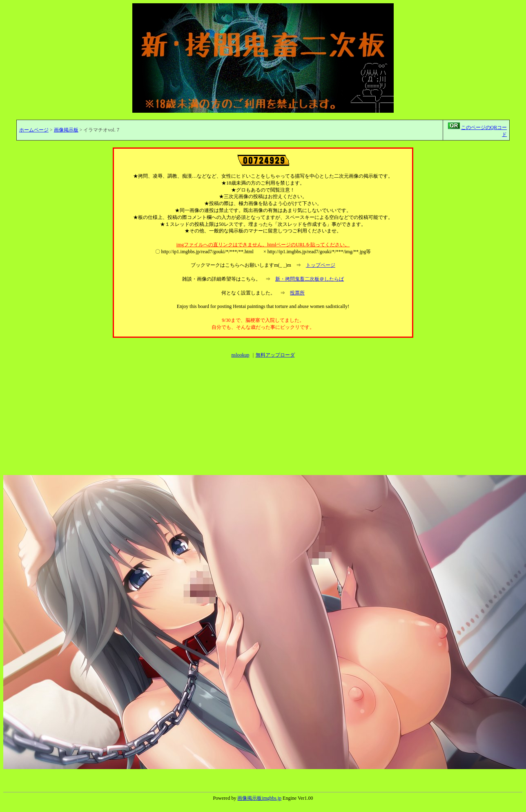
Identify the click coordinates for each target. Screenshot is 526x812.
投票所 (297, 293)
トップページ (321, 265)
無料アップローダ (275, 355)
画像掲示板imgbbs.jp (259, 798)
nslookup (240, 355)
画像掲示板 (66, 130)
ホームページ (34, 130)
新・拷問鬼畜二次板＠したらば (310, 279)
